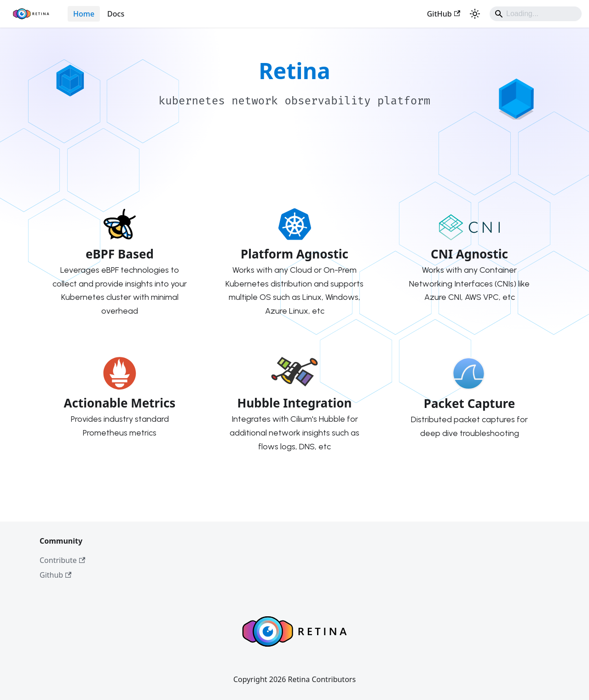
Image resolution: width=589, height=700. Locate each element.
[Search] (536, 14)
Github (55, 575)
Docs (116, 14)
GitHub (444, 14)
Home (84, 14)
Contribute (62, 560)
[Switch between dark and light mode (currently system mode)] (475, 14)
